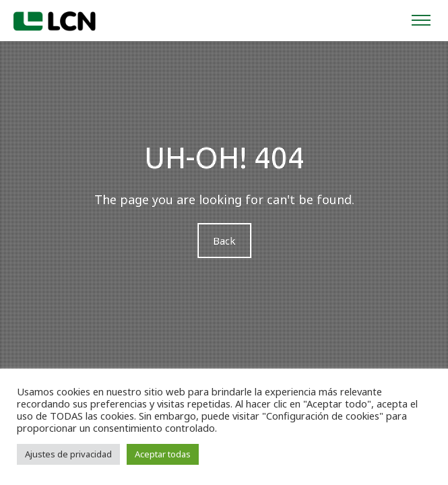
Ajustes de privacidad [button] (68, 454)
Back (224, 240)
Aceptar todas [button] (163, 454)
